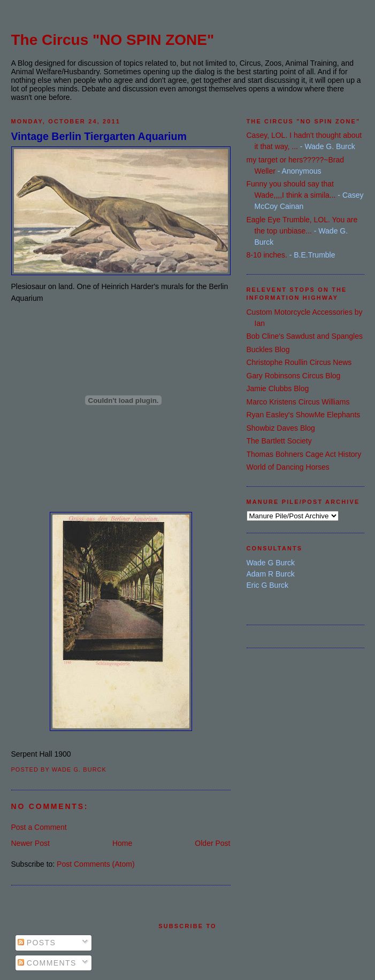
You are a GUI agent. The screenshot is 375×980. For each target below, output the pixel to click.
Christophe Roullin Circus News (299, 362)
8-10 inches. (267, 255)
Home (122, 843)
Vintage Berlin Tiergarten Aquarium (99, 136)
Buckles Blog (268, 349)
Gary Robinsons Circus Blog (294, 376)
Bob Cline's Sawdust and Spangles (305, 336)
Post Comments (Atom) (95, 864)
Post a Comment (39, 827)
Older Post (212, 843)
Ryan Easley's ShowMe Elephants (304, 415)
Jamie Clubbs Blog (278, 388)
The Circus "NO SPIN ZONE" (113, 40)
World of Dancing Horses (288, 467)
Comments (47, 963)
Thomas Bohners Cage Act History (304, 454)
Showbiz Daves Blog (281, 428)
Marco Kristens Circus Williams (298, 402)
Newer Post (30, 843)
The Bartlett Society (279, 441)
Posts (37, 943)
